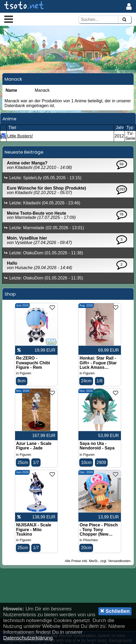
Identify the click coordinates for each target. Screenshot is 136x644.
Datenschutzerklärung (28, 638)
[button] (9, 19)
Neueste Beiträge (24, 149)
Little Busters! (20, 133)
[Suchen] (124, 20)
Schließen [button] (115, 611)
